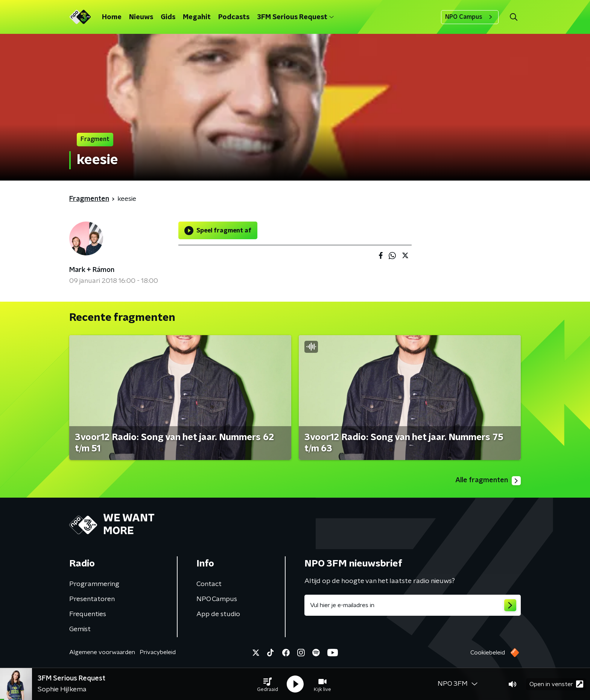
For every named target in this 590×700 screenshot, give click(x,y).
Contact (209, 584)
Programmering (94, 584)
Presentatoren (92, 599)
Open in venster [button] (556, 684)
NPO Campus (470, 17)
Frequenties (88, 614)
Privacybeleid (158, 652)
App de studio (218, 614)
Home (112, 17)
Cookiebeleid (488, 653)
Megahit (197, 17)
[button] (268, 684)
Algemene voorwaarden (102, 652)
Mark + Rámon (92, 270)
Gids (168, 17)
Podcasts (234, 17)
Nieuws (141, 17)
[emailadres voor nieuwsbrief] (413, 605)
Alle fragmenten (488, 481)
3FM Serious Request (295, 17)
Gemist (80, 629)
